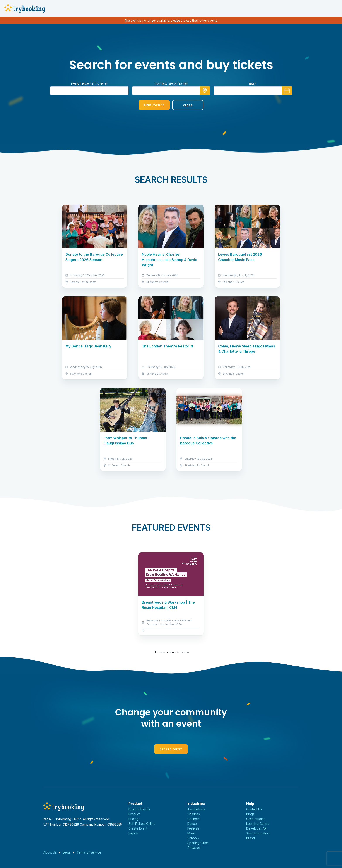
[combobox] (171, 91)
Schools (193, 838)
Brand (251, 838)
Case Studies (256, 819)
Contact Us (254, 809)
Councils (193, 819)
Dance (192, 824)
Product (134, 814)
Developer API (257, 828)
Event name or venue (89, 84)
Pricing (133, 819)
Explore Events (139, 809)
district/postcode (171, 84)
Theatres (194, 848)
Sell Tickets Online (142, 824)
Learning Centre (258, 824)
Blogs (250, 814)
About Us (50, 852)
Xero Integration (258, 833)
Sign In (133, 833)
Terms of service (89, 852)
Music (192, 833)
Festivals (193, 828)
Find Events (154, 105)
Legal (67, 852)
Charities (194, 814)
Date (253, 84)
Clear (188, 105)
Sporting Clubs (198, 843)
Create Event (171, 749)
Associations (196, 809)
